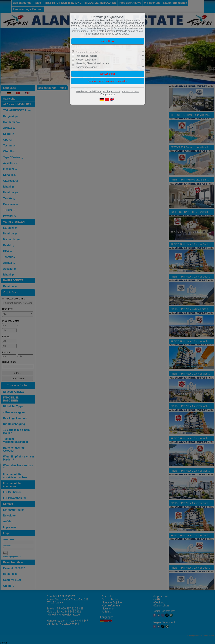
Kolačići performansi (87, 60)
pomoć (131, 31)
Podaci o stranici (131, 91)
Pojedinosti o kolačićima (88, 91)
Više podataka (107, 94)
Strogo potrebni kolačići (88, 52)
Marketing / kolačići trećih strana (93, 63)
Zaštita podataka (111, 91)
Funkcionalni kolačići (87, 56)
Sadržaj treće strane (86, 67)
